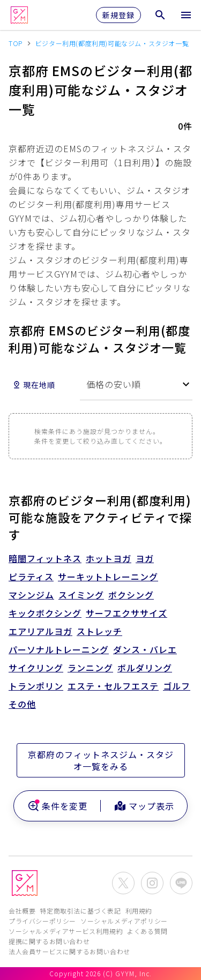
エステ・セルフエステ (113, 686)
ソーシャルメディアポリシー (124, 921)
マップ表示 (144, 806)
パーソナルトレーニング (59, 649)
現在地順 (34, 385)
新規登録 (118, 15)
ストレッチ (99, 631)
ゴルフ (177, 686)
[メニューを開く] (186, 15)
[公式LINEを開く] (181, 883)
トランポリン (36, 686)
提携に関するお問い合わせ (49, 941)
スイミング (81, 595)
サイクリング (36, 668)
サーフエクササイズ (126, 613)
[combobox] (136, 384)
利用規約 (139, 911)
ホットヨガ (109, 558)
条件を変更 (57, 806)
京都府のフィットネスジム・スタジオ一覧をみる (101, 760)
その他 (22, 704)
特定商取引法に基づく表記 (80, 911)
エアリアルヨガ (40, 631)
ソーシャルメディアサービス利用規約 (66, 931)
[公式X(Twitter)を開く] (123, 883)
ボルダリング (145, 668)
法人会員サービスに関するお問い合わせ (69, 951)
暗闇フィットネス (45, 558)
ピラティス (31, 577)
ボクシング (131, 595)
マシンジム (31, 595)
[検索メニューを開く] (160, 15)
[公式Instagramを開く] (152, 883)
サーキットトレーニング (108, 577)
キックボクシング (45, 613)
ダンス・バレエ (145, 649)
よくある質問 (147, 931)
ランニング (90, 668)
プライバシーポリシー (42, 921)
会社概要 (22, 911)
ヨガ (145, 558)
